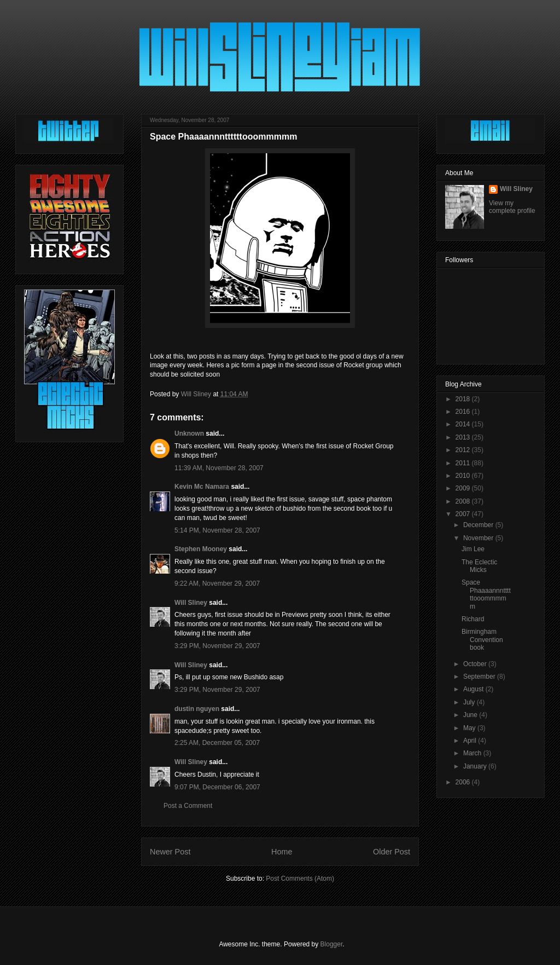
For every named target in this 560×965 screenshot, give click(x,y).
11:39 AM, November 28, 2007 (219, 468)
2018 (464, 399)
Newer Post (170, 852)
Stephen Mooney (201, 549)
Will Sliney (191, 603)
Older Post (392, 852)
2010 (464, 476)
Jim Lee (473, 549)
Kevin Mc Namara (202, 487)
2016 (464, 412)
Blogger (332, 944)
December (479, 525)
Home (282, 852)
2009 (464, 488)
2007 (464, 514)
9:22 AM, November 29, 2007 (217, 583)
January (476, 766)
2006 (464, 782)
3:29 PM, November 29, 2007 (217, 646)
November (479, 538)
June (471, 715)
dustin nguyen (197, 709)
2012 (464, 450)
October (476, 664)
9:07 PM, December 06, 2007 (217, 787)
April (471, 741)
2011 (464, 463)
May (470, 728)
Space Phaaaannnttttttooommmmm (486, 594)
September (480, 677)
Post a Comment (188, 806)
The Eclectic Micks (479, 566)
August (474, 689)
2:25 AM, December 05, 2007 (217, 743)
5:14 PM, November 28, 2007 (217, 530)
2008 (464, 501)
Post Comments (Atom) (300, 879)
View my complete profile (512, 207)
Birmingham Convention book (482, 640)
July (470, 702)
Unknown (189, 434)
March (473, 753)
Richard (473, 619)
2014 (464, 424)
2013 (464, 437)
